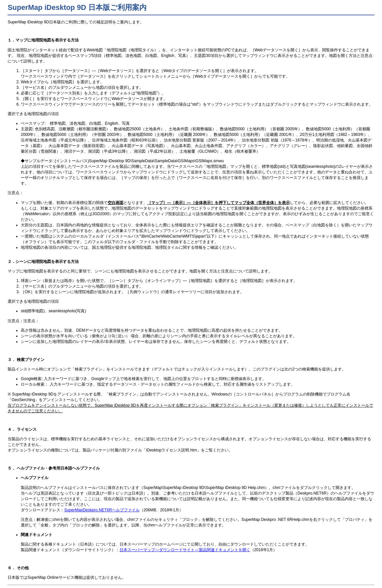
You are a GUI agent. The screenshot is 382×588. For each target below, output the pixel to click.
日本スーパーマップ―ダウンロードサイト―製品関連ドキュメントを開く (185, 550)
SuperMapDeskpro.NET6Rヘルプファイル (102, 510)
